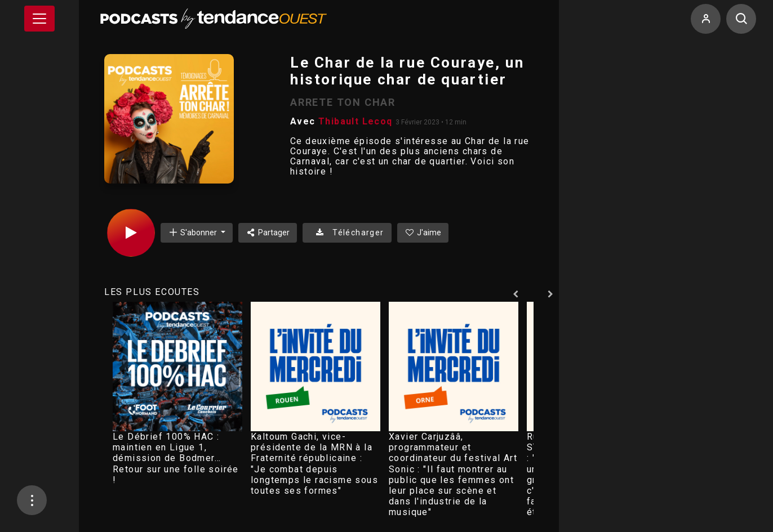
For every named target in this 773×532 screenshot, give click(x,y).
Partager (268, 233)
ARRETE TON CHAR (343, 102)
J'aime (423, 233)
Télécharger (347, 233)
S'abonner (193, 232)
